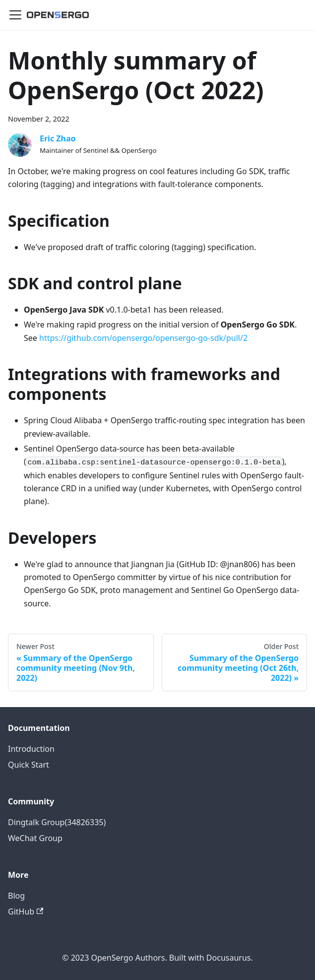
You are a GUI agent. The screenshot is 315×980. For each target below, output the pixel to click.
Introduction (31, 749)
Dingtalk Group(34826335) (57, 822)
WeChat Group (35, 838)
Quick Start (29, 765)
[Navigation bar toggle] (15, 15)
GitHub (26, 912)
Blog (16, 896)
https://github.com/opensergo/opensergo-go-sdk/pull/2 (143, 338)
